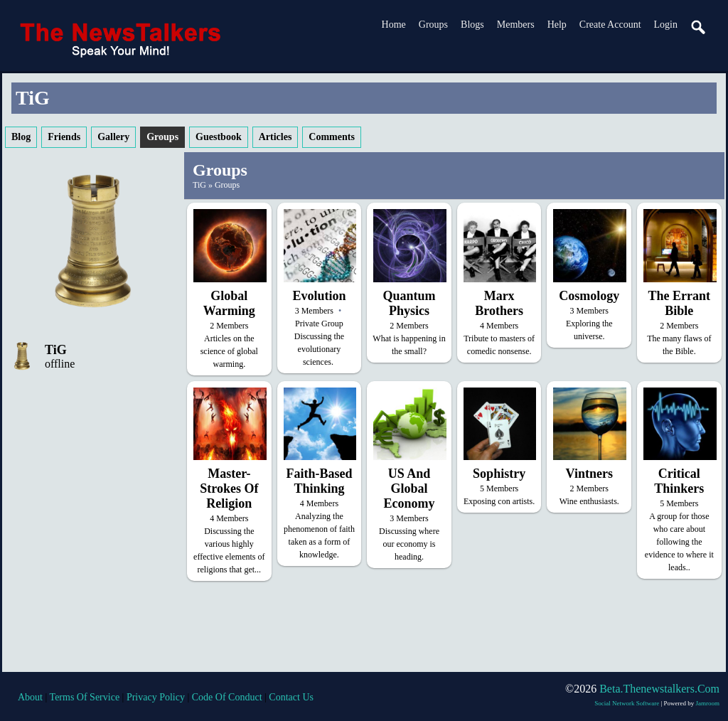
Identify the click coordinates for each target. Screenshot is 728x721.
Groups (433, 25)
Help (557, 25)
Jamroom (708, 703)
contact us (291, 697)
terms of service (85, 697)
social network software (627, 703)
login (666, 25)
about (30, 697)
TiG (56, 350)
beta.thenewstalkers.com (659, 689)
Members (516, 25)
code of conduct (227, 697)
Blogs (472, 25)
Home (394, 25)
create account (610, 25)
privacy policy (156, 697)
